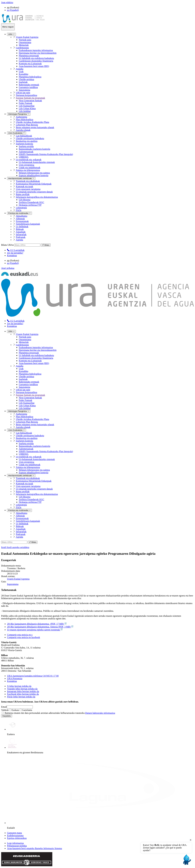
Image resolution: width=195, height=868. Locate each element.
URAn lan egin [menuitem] (23, 93)
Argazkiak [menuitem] (21, 232)
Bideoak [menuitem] (20, 229)
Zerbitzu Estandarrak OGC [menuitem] (31, 202)
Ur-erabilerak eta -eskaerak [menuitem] (29, 160)
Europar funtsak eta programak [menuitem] (30, 98)
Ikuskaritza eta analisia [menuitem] (27, 141)
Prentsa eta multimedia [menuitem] (19, 213)
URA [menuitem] (11, 34)
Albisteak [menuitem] (20, 219)
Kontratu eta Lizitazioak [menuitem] (30, 64)
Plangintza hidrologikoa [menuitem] (30, 77)
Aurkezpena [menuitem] (21, 117)
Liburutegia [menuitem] (21, 208)
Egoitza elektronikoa (17, 838)
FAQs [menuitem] (19, 210)
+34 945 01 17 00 (33, 676)
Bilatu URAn (7, 245)
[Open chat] (187, 860)
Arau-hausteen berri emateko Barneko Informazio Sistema (35, 848)
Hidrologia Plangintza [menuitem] (19, 114)
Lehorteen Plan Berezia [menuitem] (27, 125)
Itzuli (15, 547)
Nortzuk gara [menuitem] (25, 40)
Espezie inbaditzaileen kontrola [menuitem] (34, 175)
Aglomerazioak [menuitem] (26, 152)
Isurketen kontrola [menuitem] (24, 144)
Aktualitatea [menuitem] (21, 216)
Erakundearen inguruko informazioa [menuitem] (36, 50)
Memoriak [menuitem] (24, 45)
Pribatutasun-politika (17, 846)
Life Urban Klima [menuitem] (27, 108)
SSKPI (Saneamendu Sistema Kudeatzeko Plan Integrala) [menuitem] (46, 154)
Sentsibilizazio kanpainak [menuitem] (28, 224)
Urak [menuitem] (21, 71)
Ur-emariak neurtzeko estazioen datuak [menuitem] (34, 192)
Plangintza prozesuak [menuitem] (29, 56)
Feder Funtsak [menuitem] (25, 103)
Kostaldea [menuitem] (24, 74)
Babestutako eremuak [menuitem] (29, 85)
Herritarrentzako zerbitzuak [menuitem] (21, 178)
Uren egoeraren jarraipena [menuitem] (28, 189)
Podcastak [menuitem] (21, 237)
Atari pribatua (8, 268)
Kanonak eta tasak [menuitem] (24, 186)
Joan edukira (7, 2)
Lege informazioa (15, 843)
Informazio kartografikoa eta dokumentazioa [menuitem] (37, 197)
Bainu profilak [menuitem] (23, 194)
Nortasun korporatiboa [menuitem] (26, 95)
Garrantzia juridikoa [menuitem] (28, 87)
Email (4, 707)
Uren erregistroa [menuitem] (26, 165)
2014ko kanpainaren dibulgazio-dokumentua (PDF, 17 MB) (37, 624)
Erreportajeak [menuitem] (22, 221)
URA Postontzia (15, 678)
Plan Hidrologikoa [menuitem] (25, 119)
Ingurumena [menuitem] (24, 90)
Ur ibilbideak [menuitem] (22, 227)
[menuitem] (16, 250)
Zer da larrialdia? (15, 253)
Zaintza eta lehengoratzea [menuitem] (28, 170)
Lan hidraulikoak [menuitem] (24, 136)
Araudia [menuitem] (20, 69)
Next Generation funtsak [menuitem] (30, 101)
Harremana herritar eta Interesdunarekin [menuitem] (38, 53)
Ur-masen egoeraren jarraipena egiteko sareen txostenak (35, 630)
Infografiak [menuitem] (21, 234)
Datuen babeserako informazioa (100, 713)
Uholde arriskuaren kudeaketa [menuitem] (30, 138)
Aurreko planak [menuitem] (23, 130)
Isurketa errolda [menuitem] (26, 146)
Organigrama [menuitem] (25, 42)
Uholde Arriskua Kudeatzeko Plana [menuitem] (32, 122)
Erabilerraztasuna (15, 835)
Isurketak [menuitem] (23, 82)
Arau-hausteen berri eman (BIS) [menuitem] (34, 66)
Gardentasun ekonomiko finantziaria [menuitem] (36, 61)
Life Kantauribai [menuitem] (27, 106)
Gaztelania (26, 710)
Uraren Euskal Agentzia (18, 579)
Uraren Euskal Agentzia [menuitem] (27, 37)
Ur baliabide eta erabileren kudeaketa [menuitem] (36, 58)
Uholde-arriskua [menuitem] (26, 79)
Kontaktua (12, 255)
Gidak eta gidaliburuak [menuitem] (30, 168)
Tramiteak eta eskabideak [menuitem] (28, 181)
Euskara (14, 710)
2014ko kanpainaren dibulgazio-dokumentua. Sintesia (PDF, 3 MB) (40, 627)
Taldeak (5, 710)
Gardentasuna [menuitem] (22, 48)
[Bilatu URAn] (27, 245)
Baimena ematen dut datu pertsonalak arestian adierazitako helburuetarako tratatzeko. (58, 713)
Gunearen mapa (14, 833)
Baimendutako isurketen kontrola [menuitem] (34, 149)
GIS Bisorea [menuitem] (25, 200)
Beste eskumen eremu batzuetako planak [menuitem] (35, 127)
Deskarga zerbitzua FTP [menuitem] (30, 205)
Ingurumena (13, 584)
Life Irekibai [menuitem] (25, 111)
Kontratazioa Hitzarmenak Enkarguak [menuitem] (34, 184)
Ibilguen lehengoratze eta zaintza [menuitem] (34, 173)
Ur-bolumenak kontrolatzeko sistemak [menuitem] (37, 162)
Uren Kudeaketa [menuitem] (17, 133)
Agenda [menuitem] (19, 240)
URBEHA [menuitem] (24, 157)
